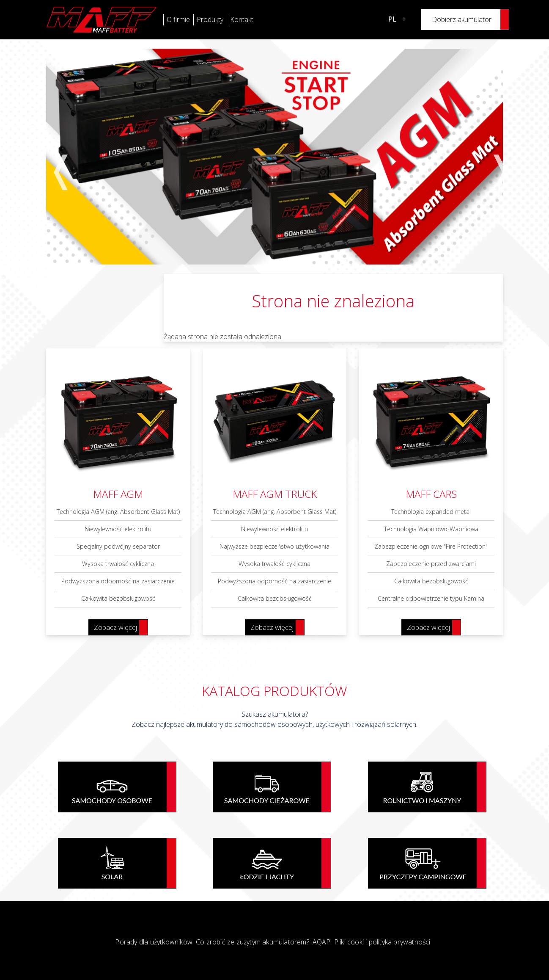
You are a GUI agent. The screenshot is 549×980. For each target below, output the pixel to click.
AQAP (322, 942)
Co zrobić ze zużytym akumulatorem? (253, 942)
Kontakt (242, 19)
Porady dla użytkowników (154, 942)
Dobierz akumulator (462, 19)
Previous (55, 156)
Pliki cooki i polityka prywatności (382, 942)
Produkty (210, 19)
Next (494, 156)
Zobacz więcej (115, 627)
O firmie (178, 19)
